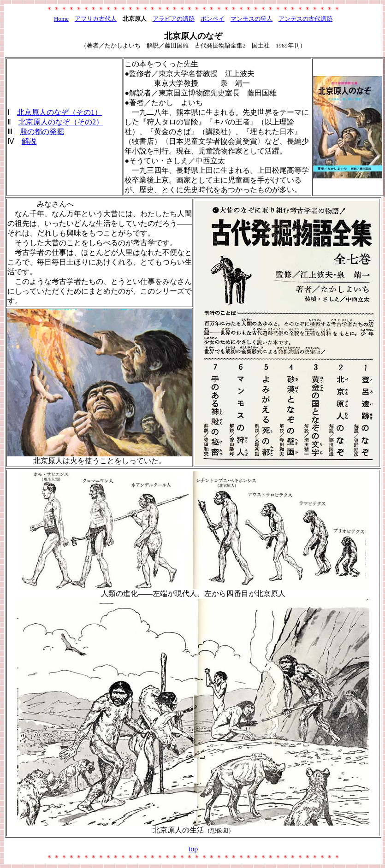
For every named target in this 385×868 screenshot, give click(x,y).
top (193, 849)
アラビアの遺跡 (174, 19)
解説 (29, 141)
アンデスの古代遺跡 (305, 19)
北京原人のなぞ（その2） (61, 122)
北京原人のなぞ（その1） (59, 112)
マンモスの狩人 (252, 19)
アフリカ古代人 (96, 19)
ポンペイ (213, 19)
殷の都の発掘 (42, 132)
